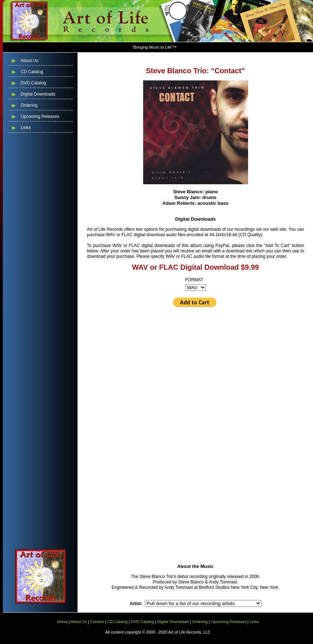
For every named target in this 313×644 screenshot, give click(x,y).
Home (62, 622)
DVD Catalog (33, 83)
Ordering (28, 105)
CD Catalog (31, 72)
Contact (97, 622)
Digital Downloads (37, 94)
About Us (29, 61)
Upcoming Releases (39, 116)
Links (25, 128)
